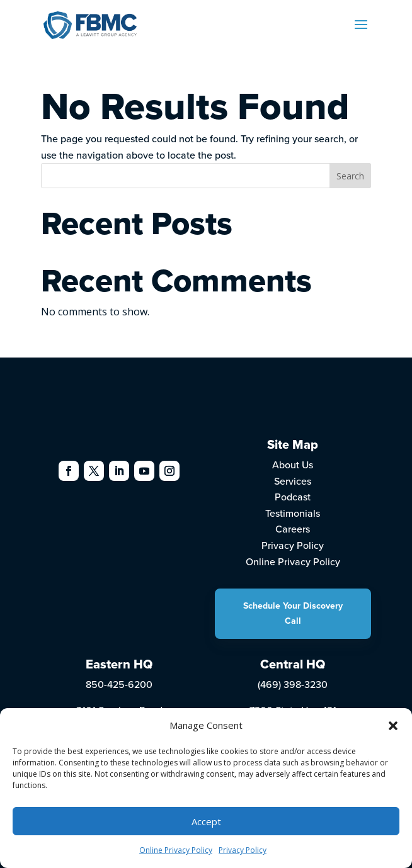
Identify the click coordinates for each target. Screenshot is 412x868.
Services (293, 481)
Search (350, 176)
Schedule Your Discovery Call (293, 613)
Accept (206, 821)
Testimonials (293, 513)
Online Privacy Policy (176, 850)
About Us (293, 465)
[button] (393, 726)
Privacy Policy (243, 850)
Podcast (293, 497)
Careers (293, 529)
